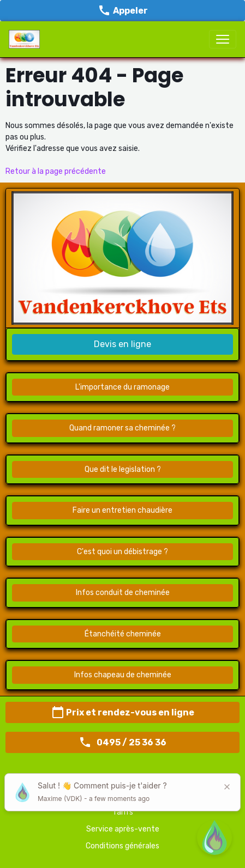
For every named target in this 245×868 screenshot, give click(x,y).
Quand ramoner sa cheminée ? (122, 428)
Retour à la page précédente (56, 171)
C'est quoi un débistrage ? (122, 552)
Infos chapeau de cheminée (123, 675)
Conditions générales (122, 846)
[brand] (26, 39)
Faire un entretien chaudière (122, 510)
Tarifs (123, 812)
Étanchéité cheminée (123, 634)
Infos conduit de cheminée (123, 593)
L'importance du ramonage (122, 387)
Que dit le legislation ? (123, 469)
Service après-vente (123, 829)
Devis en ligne (122, 344)
